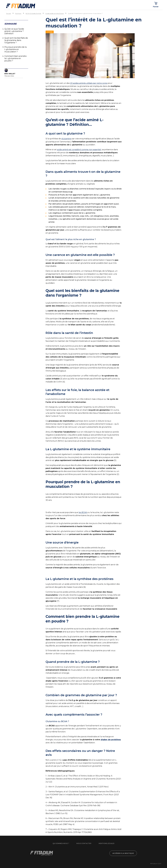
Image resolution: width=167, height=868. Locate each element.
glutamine (66, 139)
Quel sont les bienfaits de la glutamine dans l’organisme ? (16, 40)
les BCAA (83, 512)
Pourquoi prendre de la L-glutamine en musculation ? (15, 49)
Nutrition (18, 13)
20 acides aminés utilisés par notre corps (89, 83)
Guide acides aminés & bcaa (55, 13)
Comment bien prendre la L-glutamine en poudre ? (15, 58)
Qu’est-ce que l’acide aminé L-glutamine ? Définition (14, 31)
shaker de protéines (111, 740)
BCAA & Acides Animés (33, 13)
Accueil (9, 13)
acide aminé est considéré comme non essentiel (79, 150)
